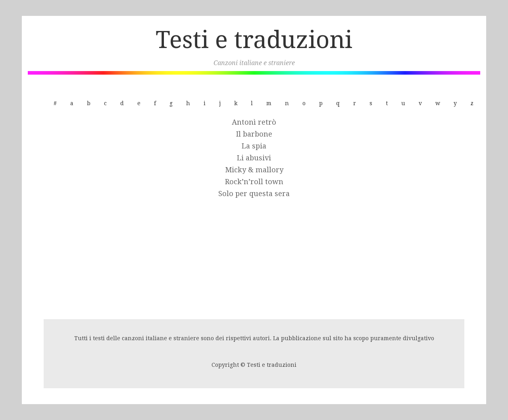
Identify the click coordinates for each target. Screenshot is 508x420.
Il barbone (254, 134)
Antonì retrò (254, 122)
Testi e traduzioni (254, 40)
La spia (254, 146)
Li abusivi (254, 158)
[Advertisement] (254, 260)
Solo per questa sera (254, 194)
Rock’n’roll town (254, 182)
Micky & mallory (254, 170)
